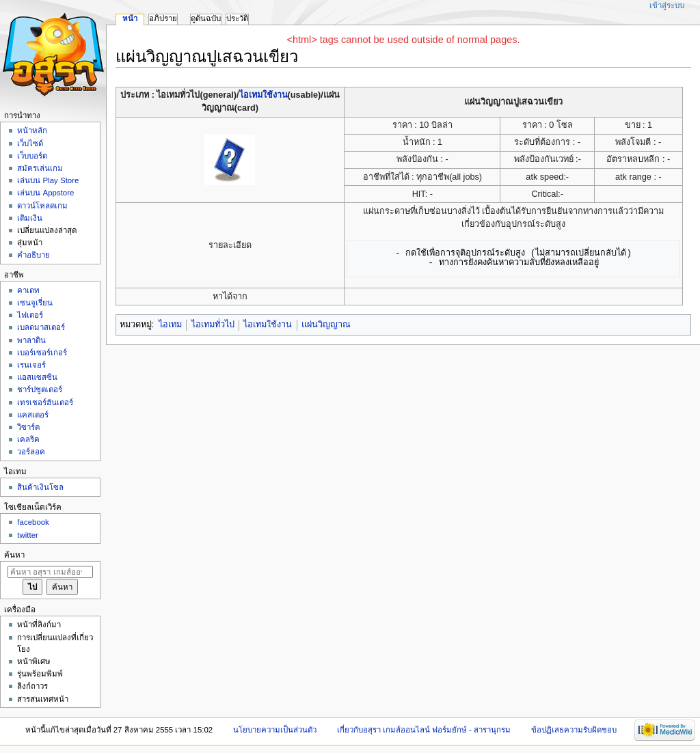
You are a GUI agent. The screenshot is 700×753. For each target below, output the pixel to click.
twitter (28, 535)
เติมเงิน (30, 218)
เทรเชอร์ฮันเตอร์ (45, 402)
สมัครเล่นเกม (40, 168)
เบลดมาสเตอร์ (41, 327)
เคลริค (28, 439)
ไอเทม (170, 325)
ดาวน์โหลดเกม (42, 206)
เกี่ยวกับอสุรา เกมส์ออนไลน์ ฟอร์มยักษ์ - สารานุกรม (424, 730)
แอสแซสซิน (37, 377)
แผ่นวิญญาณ (326, 325)
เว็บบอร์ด (32, 156)
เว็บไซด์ (30, 143)
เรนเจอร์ (31, 365)
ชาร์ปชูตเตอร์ (40, 389)
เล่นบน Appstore (45, 193)
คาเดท (28, 290)
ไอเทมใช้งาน (264, 95)
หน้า (130, 18)
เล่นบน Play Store (48, 180)
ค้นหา (14, 555)
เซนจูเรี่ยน (35, 303)
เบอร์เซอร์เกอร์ (42, 353)
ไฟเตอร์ (30, 315)
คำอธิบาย (33, 255)
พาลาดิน (31, 340)
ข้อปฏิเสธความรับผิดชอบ (574, 730)
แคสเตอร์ (33, 415)
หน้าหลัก (32, 131)
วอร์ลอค (31, 452)
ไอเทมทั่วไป (213, 325)
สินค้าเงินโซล (40, 487)
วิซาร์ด (28, 427)
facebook (33, 522)
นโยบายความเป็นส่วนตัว (275, 730)
